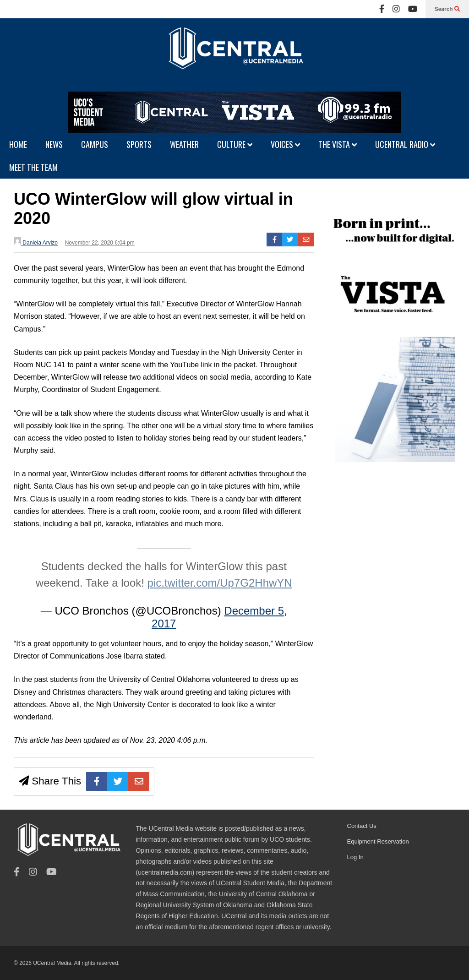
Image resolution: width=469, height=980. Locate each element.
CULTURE (235, 144)
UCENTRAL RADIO (405, 144)
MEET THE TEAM (33, 167)
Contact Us (362, 826)
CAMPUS (95, 144)
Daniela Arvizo (36, 242)
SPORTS (139, 144)
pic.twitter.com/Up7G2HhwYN (220, 583)
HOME (18, 144)
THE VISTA (338, 144)
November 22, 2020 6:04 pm (100, 243)
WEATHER (184, 144)
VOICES (285, 144)
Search (447, 9)
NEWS (54, 144)
